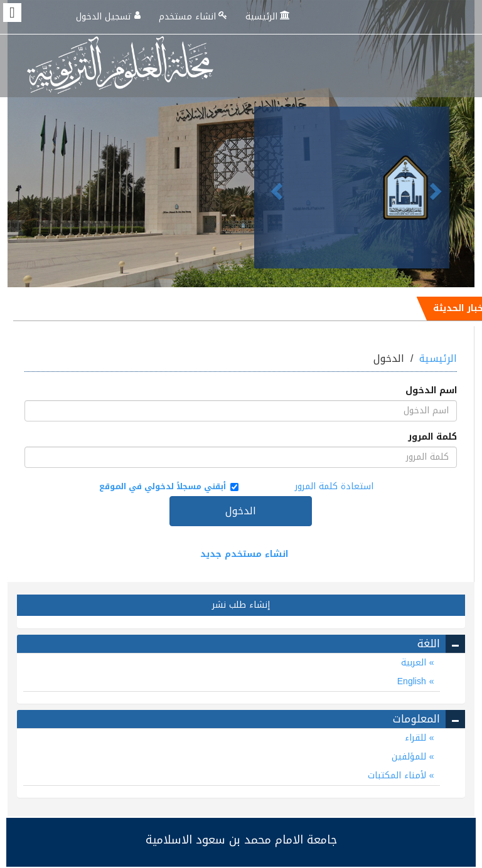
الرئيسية (269, 17)
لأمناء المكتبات (399, 775)
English (413, 681)
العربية (415, 663)
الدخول (241, 511)
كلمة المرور (432, 437)
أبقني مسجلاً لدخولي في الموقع (167, 486)
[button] (269, 188)
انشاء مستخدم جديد (244, 554)
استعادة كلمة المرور (334, 486)
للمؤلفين (410, 757)
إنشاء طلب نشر (241, 605)
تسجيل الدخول (110, 17)
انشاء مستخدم (194, 17)
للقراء (417, 738)
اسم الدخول (431, 391)
